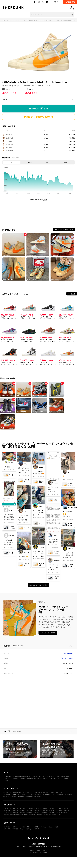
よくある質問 (25, 795)
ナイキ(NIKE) (68, 653)
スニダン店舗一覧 (47, 776)
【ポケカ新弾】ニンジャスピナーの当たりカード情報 (44, 827)
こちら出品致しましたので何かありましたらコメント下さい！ (9, 517)
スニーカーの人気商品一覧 (30, 809)
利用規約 (69, 795)
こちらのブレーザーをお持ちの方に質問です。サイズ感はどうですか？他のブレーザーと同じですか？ (9, 542)
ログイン (56, 2)
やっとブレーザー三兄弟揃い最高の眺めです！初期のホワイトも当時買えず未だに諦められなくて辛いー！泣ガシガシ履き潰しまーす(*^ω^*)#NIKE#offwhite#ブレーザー (68, 555)
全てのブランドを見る (55, 815)
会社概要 (66, 778)
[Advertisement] (38, 214)
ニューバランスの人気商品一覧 (28, 813)
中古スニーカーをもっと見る (64, 229)
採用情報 (6, 780)
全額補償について (50, 795)
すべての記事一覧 (35, 829)
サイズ (5, 99)
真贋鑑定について (17, 793)
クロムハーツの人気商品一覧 (60, 813)
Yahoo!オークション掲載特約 (25, 796)
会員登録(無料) (70, 2)
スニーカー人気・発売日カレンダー (13, 809)
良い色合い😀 (23, 556)
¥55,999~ (39, 109)
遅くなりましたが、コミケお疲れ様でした (24, 470)
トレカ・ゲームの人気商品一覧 (60, 809)
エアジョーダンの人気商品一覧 (61, 811)
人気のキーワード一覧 (30, 815)
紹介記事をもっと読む (48, 633)
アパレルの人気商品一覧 (45, 809)
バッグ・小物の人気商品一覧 (11, 811)
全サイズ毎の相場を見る (38, 200)
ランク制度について (28, 793)
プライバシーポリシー (57, 778)
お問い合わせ (37, 796)
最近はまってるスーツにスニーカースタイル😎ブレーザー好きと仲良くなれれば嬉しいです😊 (38, 554)
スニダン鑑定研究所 (9, 776)
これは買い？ (8, 467)
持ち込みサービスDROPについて (12, 795)
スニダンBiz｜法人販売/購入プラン (62, 776)
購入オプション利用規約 (10, 796)
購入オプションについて (57, 793)
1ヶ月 (48, 163)
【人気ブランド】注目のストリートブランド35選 (16, 827)
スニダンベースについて (35, 776)
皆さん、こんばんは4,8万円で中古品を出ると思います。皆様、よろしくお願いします (53, 490)
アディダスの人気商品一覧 (44, 813)
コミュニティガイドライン (37, 795)
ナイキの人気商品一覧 (46, 811)
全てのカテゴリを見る (42, 815)
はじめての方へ (8, 793)
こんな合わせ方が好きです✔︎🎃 (38, 473)
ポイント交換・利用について (42, 793)
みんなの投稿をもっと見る (38, 585)
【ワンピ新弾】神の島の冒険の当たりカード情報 (16, 829)
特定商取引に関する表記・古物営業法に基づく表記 (26, 778)
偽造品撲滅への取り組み (21, 776)
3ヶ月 (66, 163)
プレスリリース (8, 778)
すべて (12, 163)
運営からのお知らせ (61, 795)
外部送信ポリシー (45, 778)
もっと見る (72, 294)
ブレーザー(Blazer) (66, 658)
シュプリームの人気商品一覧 (11, 813)
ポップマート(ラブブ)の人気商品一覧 (13, 815)
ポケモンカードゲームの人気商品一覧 (29, 811)
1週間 (30, 163)
